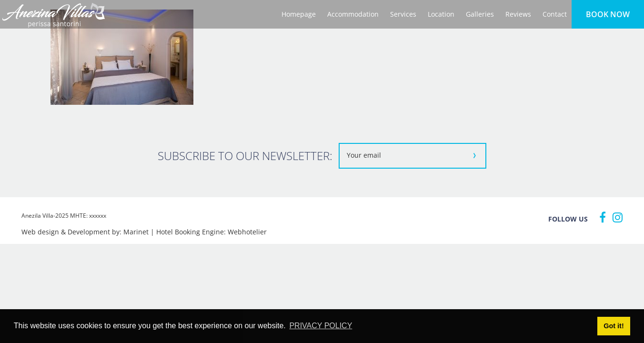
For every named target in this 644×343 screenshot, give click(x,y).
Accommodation (353, 14)
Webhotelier (247, 232)
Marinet (136, 232)
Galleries (480, 14)
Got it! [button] (614, 326)
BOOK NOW (608, 14)
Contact (555, 14)
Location (441, 14)
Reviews (518, 14)
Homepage (299, 14)
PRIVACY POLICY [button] (321, 326)
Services (403, 14)
